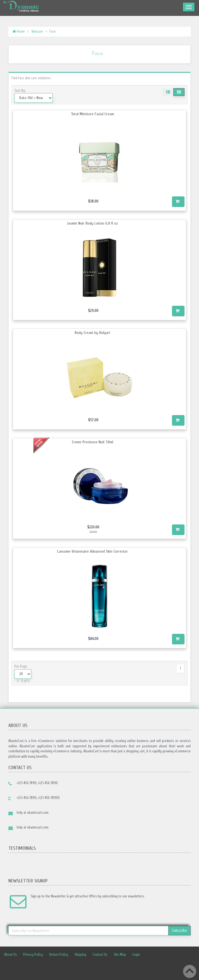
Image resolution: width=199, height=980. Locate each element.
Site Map (120, 954)
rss (151, 967)
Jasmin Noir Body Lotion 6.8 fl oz (92, 223)
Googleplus (163, 967)
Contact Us (100, 954)
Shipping (80, 954)
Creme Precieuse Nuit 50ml (93, 442)
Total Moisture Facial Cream (93, 114)
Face (53, 31)
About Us (10, 954)
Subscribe (179, 930)
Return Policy (59, 954)
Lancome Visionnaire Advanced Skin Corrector (93, 551)
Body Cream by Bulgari (92, 333)
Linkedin (139, 967)
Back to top (190, 971)
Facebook (114, 967)
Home (19, 31)
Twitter (126, 967)
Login (136, 954)
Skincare (37, 31)
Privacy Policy (33, 954)
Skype (175, 967)
